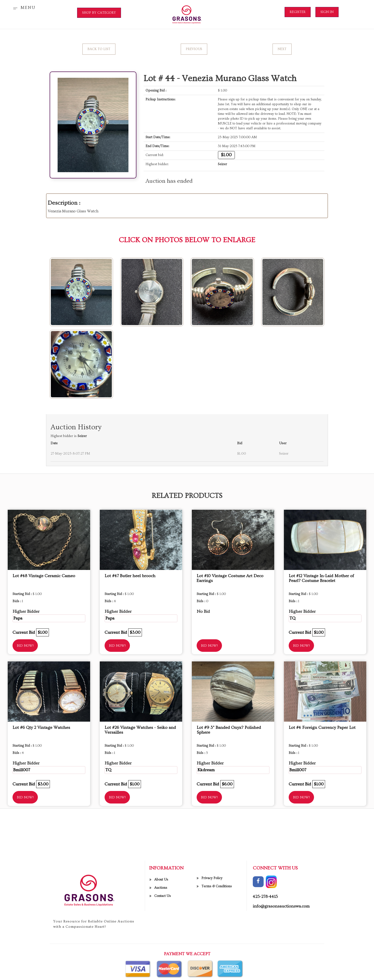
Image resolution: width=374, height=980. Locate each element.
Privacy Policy (212, 954)
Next (282, 49)
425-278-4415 (265, 973)
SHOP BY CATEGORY (99, 13)
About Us (161, 956)
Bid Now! (25, 646)
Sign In (327, 12)
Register (298, 12)
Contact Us (163, 972)
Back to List (99, 49)
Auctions (161, 964)
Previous (194, 49)
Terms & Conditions (217, 962)
